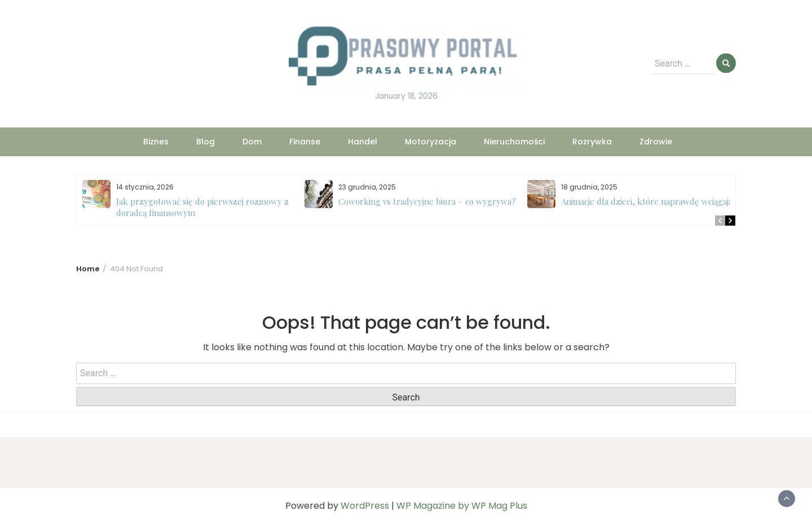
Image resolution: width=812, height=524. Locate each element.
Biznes (156, 142)
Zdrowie (656, 142)
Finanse (305, 142)
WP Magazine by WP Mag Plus (462, 506)
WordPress (365, 506)
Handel (363, 142)
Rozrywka (592, 142)
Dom (252, 142)
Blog (206, 142)
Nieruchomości (514, 142)
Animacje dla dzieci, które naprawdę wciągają (647, 201)
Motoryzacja (431, 142)
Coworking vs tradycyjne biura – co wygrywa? (427, 201)
